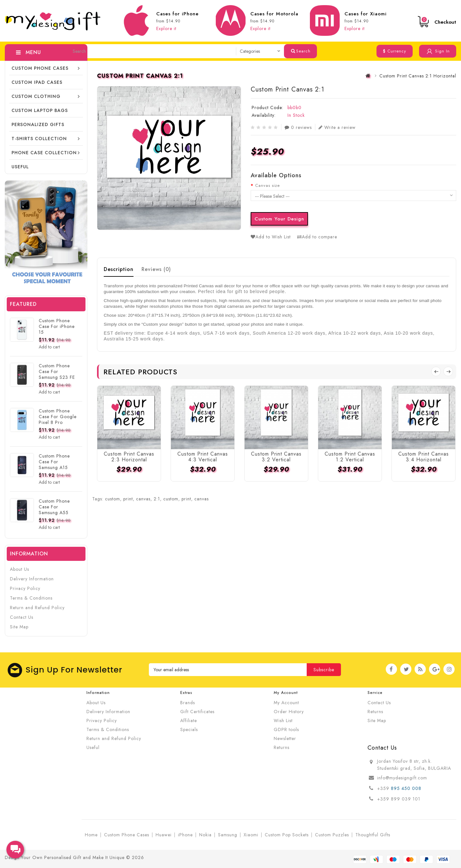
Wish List (283, 721)
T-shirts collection (39, 139)
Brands (188, 703)
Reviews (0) (156, 269)
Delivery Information (32, 579)
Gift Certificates (197, 712)
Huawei (164, 835)
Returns (282, 747)
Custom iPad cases (37, 82)
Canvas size (267, 186)
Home (91, 835)
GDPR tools (286, 729)
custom (113, 499)
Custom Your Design (279, 219)
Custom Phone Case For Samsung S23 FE (57, 371)
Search (301, 51)
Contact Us (22, 617)
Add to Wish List (271, 237)
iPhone (185, 835)
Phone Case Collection (44, 153)
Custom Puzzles (332, 835)
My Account (286, 703)
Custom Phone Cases (40, 68)
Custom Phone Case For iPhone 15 (57, 326)
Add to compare (317, 237)
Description (119, 269)
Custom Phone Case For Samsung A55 (54, 507)
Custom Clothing (36, 96)
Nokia (205, 835)
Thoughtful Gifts (373, 835)
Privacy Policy (25, 588)
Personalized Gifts (38, 124)
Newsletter (285, 738)
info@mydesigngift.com (402, 778)
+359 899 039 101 (399, 799)
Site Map (19, 627)
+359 (384, 788)
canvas (143, 499)
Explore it (166, 28)
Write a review (337, 127)
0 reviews (298, 127)
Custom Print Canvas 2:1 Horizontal (418, 76)
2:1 (157, 499)
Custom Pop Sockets (287, 835)
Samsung (228, 835)
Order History (289, 712)
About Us (20, 569)
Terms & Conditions (31, 598)
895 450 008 (407, 788)
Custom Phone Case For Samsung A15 (54, 462)
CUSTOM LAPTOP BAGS (40, 110)
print (128, 499)
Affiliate (189, 721)
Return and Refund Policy (37, 608)
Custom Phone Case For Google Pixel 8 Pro (58, 417)
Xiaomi (251, 835)
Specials (189, 729)
